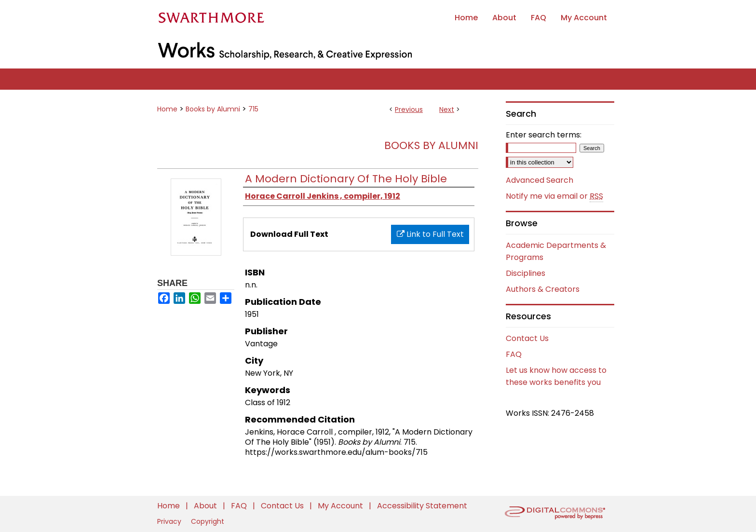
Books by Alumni (213, 109)
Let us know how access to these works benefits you (556, 376)
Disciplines (526, 273)
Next (447, 109)
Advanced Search (540, 180)
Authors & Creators (543, 289)
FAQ (514, 354)
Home (167, 109)
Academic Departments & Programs (556, 251)
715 (253, 109)
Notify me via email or (554, 196)
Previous (409, 109)
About (206, 506)
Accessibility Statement (422, 506)
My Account (341, 506)
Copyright (208, 521)
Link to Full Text (430, 234)
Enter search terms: (544, 135)
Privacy (170, 521)
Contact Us (527, 338)
